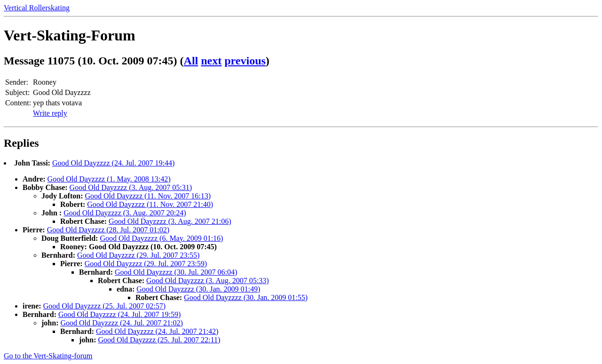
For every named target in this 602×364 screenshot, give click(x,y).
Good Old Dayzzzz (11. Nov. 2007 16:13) (148, 196)
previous (245, 61)
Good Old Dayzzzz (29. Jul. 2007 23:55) (138, 255)
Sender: (17, 82)
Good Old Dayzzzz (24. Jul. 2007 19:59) (119, 314)
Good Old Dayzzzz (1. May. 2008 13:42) (109, 179)
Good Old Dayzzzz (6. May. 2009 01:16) (161, 238)
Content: (18, 103)
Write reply (50, 113)
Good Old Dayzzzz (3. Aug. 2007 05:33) (207, 281)
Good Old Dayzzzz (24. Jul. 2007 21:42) (157, 331)
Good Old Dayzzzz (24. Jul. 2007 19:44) (113, 163)
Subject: (17, 92)
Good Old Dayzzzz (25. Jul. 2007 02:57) (104, 306)
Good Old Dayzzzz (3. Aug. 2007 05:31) (131, 187)
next (211, 61)
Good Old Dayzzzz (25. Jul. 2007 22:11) (159, 340)
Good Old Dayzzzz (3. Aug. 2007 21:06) (170, 221)
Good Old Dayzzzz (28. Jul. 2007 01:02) (108, 230)
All (191, 61)
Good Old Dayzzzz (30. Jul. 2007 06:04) (176, 272)
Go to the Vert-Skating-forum (48, 356)
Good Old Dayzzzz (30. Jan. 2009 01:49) (198, 289)
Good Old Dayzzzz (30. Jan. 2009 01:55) (246, 297)
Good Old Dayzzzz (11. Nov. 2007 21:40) (150, 204)
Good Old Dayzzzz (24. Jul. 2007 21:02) (121, 323)
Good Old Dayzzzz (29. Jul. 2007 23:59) (146, 264)
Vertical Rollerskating (37, 8)
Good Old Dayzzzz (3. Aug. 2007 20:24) (125, 213)
